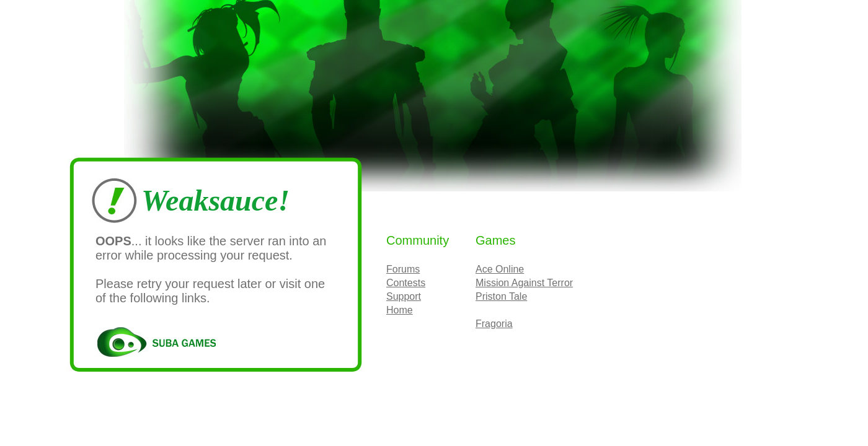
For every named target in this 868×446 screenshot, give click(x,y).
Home (400, 310)
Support (404, 296)
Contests (406, 283)
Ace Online (500, 269)
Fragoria (494, 324)
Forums (403, 269)
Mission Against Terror (524, 283)
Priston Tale (501, 296)
